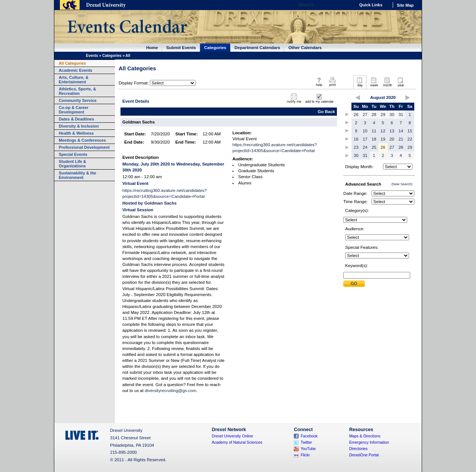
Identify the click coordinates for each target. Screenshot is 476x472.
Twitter (306, 442)
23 (356, 147)
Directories (358, 449)
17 (365, 139)
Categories (215, 48)
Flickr (305, 455)
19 (383, 139)
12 (383, 131)
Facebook (309, 436)
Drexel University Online (233, 436)
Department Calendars (258, 48)
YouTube (308, 449)
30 (392, 115)
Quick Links (371, 5)
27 (365, 115)
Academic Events (75, 70)
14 (401, 131)
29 (383, 115)
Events (92, 56)
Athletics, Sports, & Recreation (77, 91)
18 (374, 139)
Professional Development (84, 147)
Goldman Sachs (160, 203)
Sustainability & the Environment (78, 175)
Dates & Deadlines (76, 119)
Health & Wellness (76, 133)
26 (356, 115)
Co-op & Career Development (74, 110)
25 (374, 147)
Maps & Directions (365, 436)
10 (365, 131)
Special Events (73, 154)
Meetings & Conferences (82, 140)
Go (348, 5)
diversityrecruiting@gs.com (170, 391)
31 (401, 115)
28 (374, 115)
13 (392, 131)
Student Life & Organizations (73, 164)
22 (410, 139)
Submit (354, 284)
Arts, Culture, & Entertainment (74, 80)
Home (152, 48)
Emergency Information (369, 442)
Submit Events (181, 48)
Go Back (326, 112)
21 (401, 139)
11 (374, 131)
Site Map (405, 5)
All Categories (72, 63)
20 (392, 139)
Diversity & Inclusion (79, 126)
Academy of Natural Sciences (237, 442)
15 (410, 131)
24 (365, 147)
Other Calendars (305, 48)
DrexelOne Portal (364, 455)
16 (356, 139)
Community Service (78, 100)
